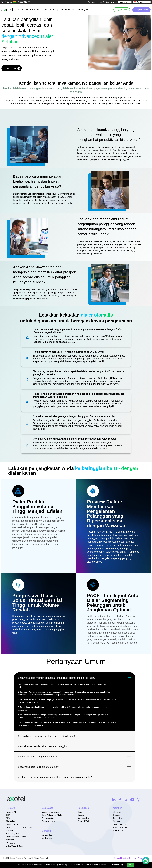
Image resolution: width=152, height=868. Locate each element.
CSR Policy (118, 831)
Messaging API (12, 834)
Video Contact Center (15, 846)
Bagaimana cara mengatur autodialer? (38, 757)
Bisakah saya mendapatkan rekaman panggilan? (44, 746)
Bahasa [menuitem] (140, 2)
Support (109, 2)
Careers (117, 815)
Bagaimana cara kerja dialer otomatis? (38, 767)
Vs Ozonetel (47, 838)
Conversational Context (16, 837)
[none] (142, 2)
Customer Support (49, 818)
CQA (8, 815)
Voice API (10, 831)
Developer (91, 2)
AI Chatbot (10, 821)
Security (133, 858)
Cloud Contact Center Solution (19, 827)
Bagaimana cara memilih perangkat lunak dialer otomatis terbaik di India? (57, 678)
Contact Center (12, 824)
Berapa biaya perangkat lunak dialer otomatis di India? (47, 736)
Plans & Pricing (51, 10)
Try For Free (121, 10)
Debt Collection (48, 821)
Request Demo (141, 10)
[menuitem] (142, 2)
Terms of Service (120, 858)
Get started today (12, 68)
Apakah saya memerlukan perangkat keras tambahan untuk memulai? (55, 777)
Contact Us (100, 2)
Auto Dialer (11, 840)
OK (131, 865)
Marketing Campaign (50, 812)
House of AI (11, 812)
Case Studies (83, 818)
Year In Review (120, 824)
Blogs (80, 812)
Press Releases (120, 818)
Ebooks (81, 815)
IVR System (11, 843)
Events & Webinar (85, 821)
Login (115, 2)
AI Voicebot (11, 818)
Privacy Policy (117, 865)
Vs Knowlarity (47, 835)
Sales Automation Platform (53, 815)
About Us (117, 812)
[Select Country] (125, 2)
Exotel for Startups (121, 827)
